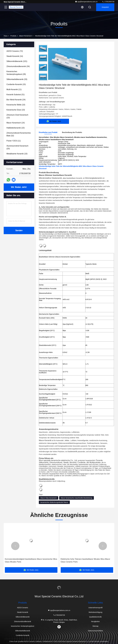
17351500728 (108, 2)
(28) (16, 73)
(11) (14, 89)
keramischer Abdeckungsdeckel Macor (54, 502)
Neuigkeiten (95, 621)
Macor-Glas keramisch (49, 498)
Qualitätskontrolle (95, 617)
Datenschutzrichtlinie (95, 631)
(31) (16, 95)
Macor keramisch (25, 36)
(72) (15, 51)
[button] (15, 546)
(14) (15, 56)
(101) (17, 61)
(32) (19, 134)
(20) (17, 147)
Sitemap (95, 626)
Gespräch (105, 7)
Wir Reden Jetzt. (19, 187)
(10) (16, 84)
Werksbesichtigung (95, 612)
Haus (6, 36)
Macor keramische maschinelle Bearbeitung (77, 498)
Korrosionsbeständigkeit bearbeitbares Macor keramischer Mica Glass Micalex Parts (31, 560)
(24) (16, 100)
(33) (17, 79)
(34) (18, 66)
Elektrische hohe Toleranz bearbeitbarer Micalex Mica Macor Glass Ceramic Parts (85, 560)
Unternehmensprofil (95, 608)
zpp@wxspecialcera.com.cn (86, 2)
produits (13, 36)
